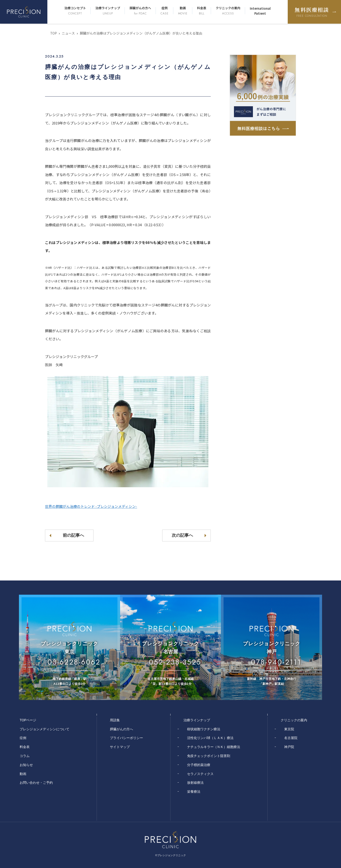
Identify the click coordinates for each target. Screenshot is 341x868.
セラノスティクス (200, 774)
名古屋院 (291, 738)
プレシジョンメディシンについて (45, 729)
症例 (164, 11)
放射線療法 (195, 783)
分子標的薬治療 (199, 765)
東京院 (289, 729)
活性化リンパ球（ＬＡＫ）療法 (210, 738)
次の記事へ (182, 536)
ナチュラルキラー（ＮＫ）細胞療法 (214, 747)
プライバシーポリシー (126, 738)
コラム (25, 756)
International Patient (260, 11)
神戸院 (289, 747)
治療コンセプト (75, 11)
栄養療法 (194, 792)
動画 (183, 11)
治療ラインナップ (108, 11)
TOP (54, 33)
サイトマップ (120, 747)
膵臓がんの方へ (140, 11)
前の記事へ (74, 536)
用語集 (115, 720)
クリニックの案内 (228, 11)
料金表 (202, 11)
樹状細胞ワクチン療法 (204, 729)
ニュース (69, 33)
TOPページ (28, 720)
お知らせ (26, 765)
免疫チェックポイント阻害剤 (209, 756)
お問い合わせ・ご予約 (36, 783)
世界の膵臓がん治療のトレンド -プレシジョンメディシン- (91, 506)
